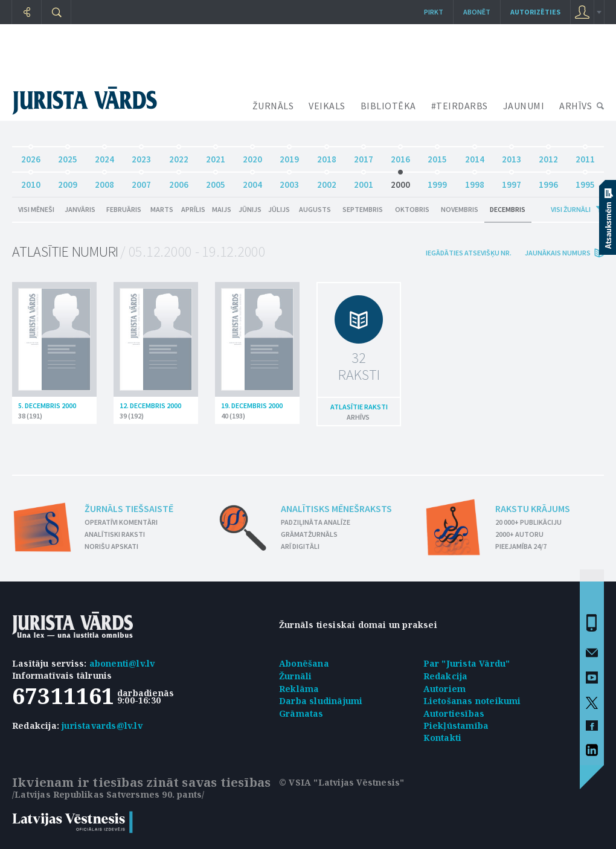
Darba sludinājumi (321, 701)
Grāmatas (301, 713)
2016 (400, 156)
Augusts (315, 209)
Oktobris (412, 209)
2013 (512, 156)
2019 (289, 156)
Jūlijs (279, 209)
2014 (475, 156)
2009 (68, 181)
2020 (252, 156)
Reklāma (299, 689)
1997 (512, 181)
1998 (475, 181)
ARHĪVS (576, 106)
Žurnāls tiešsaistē (129, 508)
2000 (400, 181)
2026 (31, 156)
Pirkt (434, 12)
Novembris (460, 209)
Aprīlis (193, 209)
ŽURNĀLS (273, 106)
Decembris (508, 209)
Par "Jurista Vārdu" (467, 663)
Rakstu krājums (533, 508)
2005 (216, 181)
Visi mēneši (36, 209)
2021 (216, 156)
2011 (585, 156)
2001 (364, 181)
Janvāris (80, 209)
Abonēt (477, 12)
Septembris (363, 209)
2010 (31, 181)
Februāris (124, 209)
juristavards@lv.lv (102, 726)
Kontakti (443, 738)
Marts (162, 209)
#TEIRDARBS (460, 106)
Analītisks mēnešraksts (336, 508)
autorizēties (535, 12)
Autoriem (445, 689)
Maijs (222, 209)
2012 (548, 156)
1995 (585, 181)
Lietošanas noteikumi (472, 701)
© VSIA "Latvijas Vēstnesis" (342, 782)
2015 (437, 156)
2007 (141, 181)
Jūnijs (250, 209)
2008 (104, 181)
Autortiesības (454, 713)
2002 (327, 181)
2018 (327, 156)
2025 (68, 156)
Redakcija (446, 676)
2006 (179, 181)
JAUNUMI (524, 106)
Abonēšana (304, 663)
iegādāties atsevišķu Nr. (469, 253)
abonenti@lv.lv (122, 663)
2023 (141, 156)
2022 (179, 156)
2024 (104, 156)
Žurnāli (295, 676)
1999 (437, 181)
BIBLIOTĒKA (388, 106)
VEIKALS (327, 106)
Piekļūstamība (456, 726)
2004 (252, 181)
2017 (364, 156)
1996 (548, 181)
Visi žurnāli (571, 209)
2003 (289, 181)
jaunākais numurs (558, 253)
